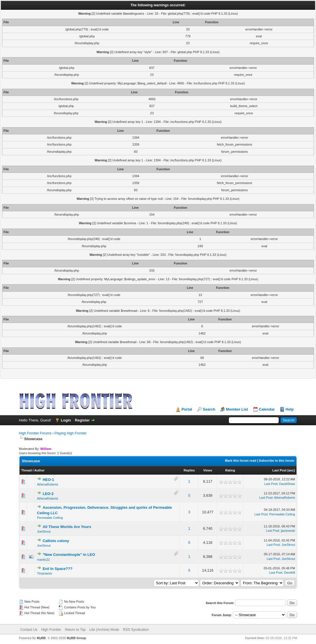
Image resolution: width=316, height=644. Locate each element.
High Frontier (51, 630)
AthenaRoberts (47, 484)
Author (39, 470)
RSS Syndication (136, 630)
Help (290, 409)
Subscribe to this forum (277, 461)
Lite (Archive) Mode (104, 630)
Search (209, 409)
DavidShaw (287, 484)
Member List (237, 409)
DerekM (289, 573)
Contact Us (29, 630)
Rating (230, 470)
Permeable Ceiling (50, 518)
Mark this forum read (241, 461)
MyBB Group (76, 638)
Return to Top (75, 630)
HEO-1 (48, 480)
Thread (27, 470)
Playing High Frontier (71, 433)
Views (208, 470)
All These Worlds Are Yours (67, 527)
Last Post (280, 470)
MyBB (41, 638)
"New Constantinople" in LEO (69, 555)
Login (66, 420)
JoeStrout (44, 531)
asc (291, 470)
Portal (187, 409)
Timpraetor (45, 573)
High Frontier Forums (35, 433)
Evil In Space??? (58, 569)
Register (82, 420)
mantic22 (43, 560)
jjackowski (288, 531)
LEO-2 (48, 494)
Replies (189, 470)
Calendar (267, 409)
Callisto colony (56, 541)
